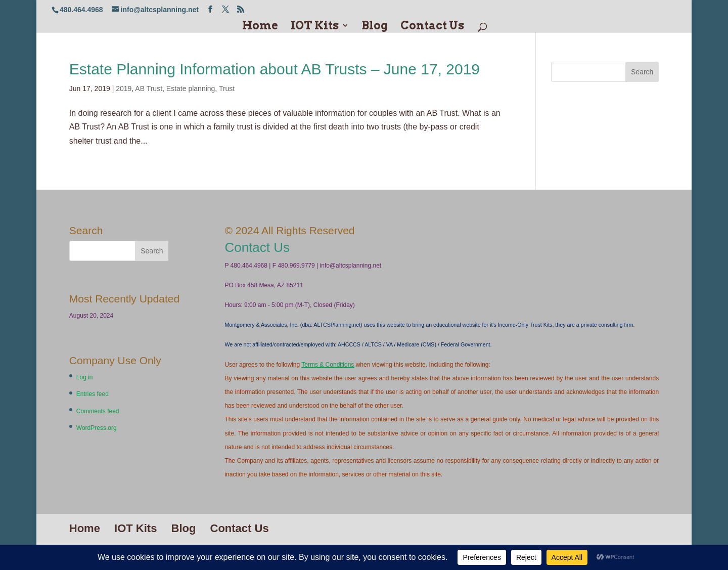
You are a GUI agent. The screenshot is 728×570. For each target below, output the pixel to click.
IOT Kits (315, 27)
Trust (227, 89)
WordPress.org (97, 428)
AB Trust (149, 89)
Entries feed (93, 394)
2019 (124, 89)
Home (260, 27)
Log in (85, 377)
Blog (375, 27)
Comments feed (98, 411)
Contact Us (432, 27)
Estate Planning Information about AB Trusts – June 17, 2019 (275, 69)
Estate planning (191, 89)
